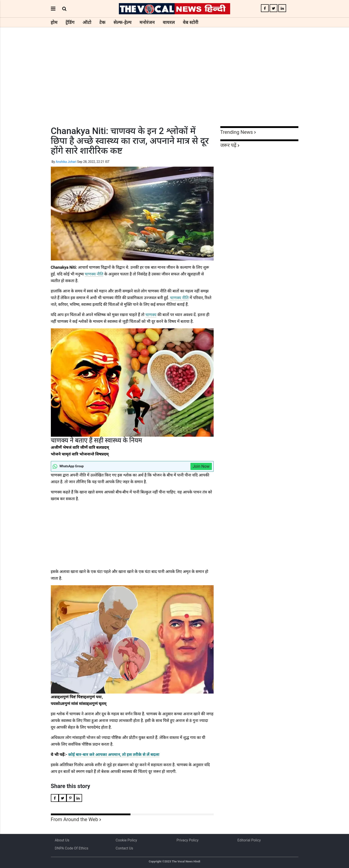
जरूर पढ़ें (228, 145)
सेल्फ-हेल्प (123, 22)
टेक (102, 22)
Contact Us (125, 848)
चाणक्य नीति (94, 274)
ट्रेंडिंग (70, 22)
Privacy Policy (188, 840)
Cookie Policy (126, 840)
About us (62, 840)
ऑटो (87, 22)
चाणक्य (151, 315)
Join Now (201, 466)
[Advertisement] (175, 85)
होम (54, 22)
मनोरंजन (147, 22)
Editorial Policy (249, 840)
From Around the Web (74, 819)
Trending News (237, 132)
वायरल (169, 22)
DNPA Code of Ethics (72, 848)
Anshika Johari (66, 162)
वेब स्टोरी (191, 22)
